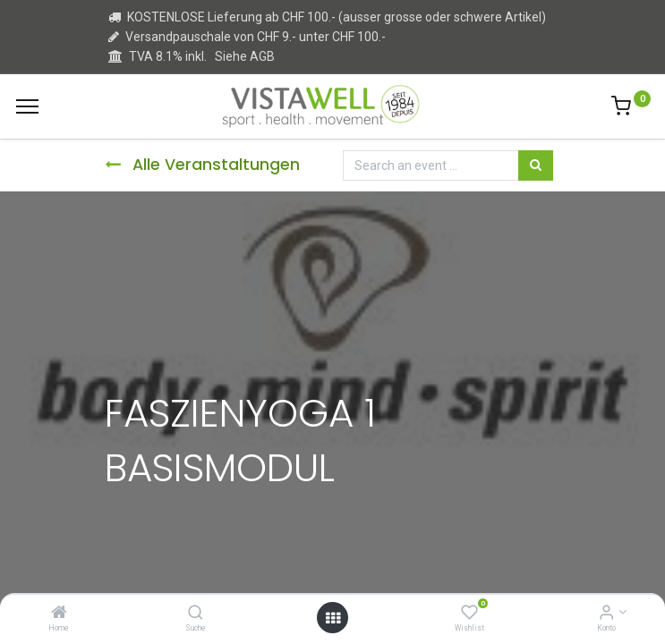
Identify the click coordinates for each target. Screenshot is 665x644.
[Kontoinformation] (606, 614)
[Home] (59, 614)
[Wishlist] (469, 614)
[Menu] (27, 106)
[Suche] (196, 614)
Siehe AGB (245, 56)
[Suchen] (536, 165)
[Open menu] (333, 618)
